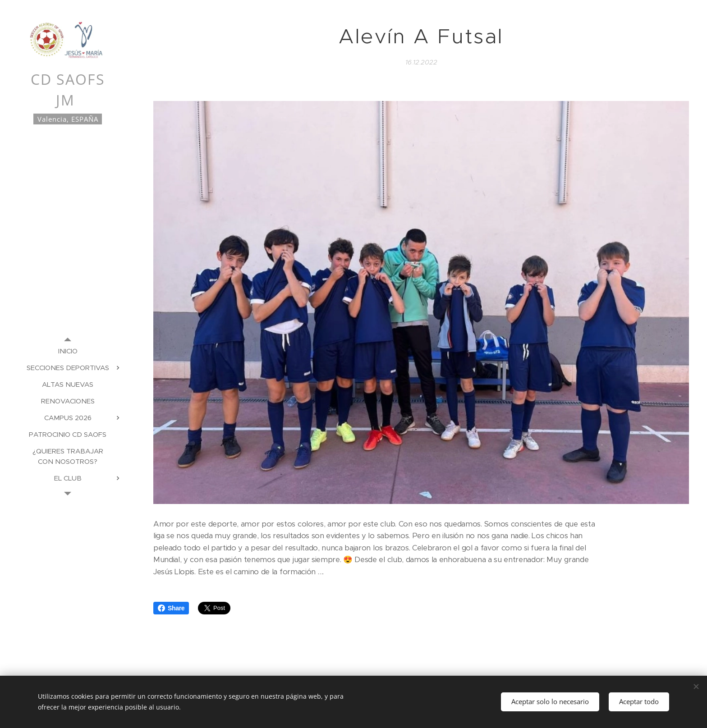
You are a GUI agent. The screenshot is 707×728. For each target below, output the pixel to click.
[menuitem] (68, 351)
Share (171, 608)
